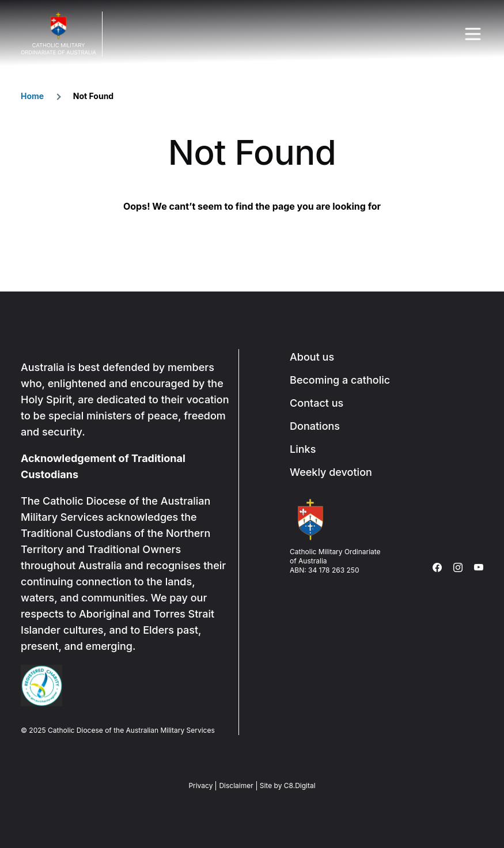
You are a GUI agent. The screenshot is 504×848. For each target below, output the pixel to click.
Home (32, 96)
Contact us (317, 403)
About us (312, 357)
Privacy (200, 785)
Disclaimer (236, 785)
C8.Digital (300, 785)
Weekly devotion (331, 472)
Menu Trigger (473, 34)
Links (303, 449)
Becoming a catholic (340, 380)
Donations (315, 426)
